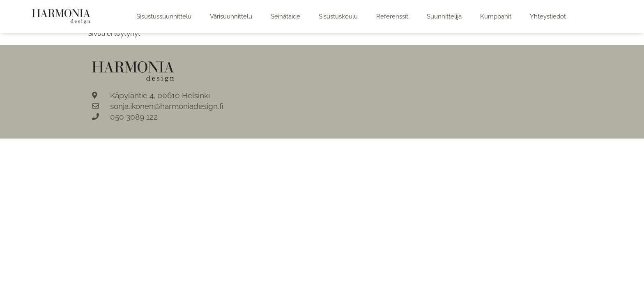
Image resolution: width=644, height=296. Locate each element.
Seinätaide (285, 16)
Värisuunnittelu (231, 16)
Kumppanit (496, 16)
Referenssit (392, 16)
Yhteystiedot (548, 16)
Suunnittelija (444, 16)
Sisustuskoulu (338, 16)
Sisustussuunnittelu (164, 16)
